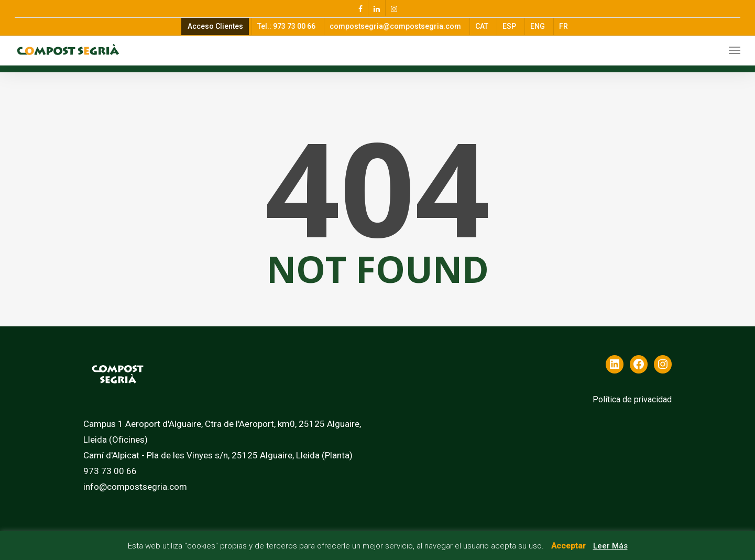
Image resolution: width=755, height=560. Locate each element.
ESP (509, 26)
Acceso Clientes (215, 26)
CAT (482, 26)
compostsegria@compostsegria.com (395, 26)
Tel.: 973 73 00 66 (286, 26)
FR (563, 26)
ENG (538, 26)
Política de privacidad (632, 399)
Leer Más (610, 546)
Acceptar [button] (568, 546)
